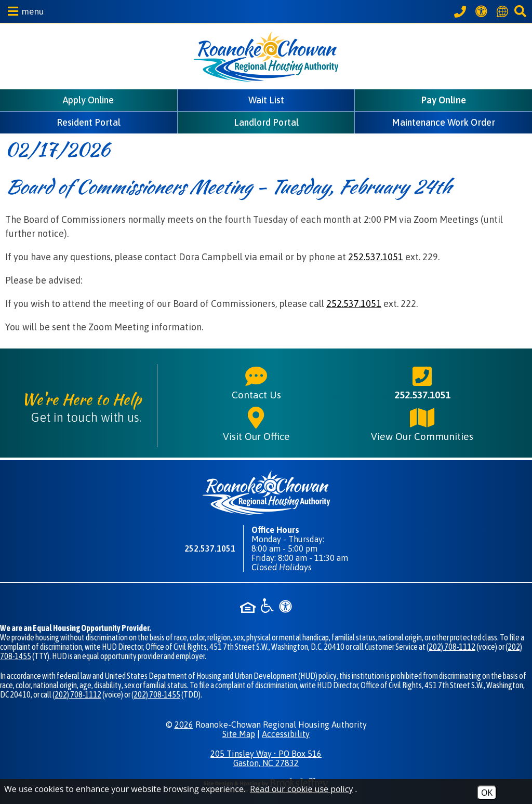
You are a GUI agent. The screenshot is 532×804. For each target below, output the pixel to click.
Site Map (239, 734)
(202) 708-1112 (451, 647)
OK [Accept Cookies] (487, 793)
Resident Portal (89, 122)
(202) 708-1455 (156, 694)
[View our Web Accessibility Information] (483, 11)
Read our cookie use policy (301, 789)
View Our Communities (422, 424)
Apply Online (88, 100)
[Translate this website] (504, 11)
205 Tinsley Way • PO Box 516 (266, 758)
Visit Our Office (256, 424)
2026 (184, 725)
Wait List (266, 100)
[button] (23, 11)
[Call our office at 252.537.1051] (462, 11)
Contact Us (256, 382)
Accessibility (286, 734)
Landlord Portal (266, 122)
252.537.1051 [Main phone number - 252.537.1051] (422, 382)
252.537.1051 (376, 257)
